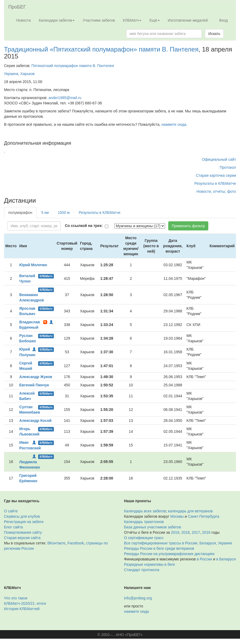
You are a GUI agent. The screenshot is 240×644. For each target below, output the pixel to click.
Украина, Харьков (19, 74)
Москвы (177, 516)
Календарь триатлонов (144, 522)
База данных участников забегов (153, 527)
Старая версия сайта (22, 538)
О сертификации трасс (144, 538)
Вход (223, 20)
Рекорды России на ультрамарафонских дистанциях (169, 554)
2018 (185, 532)
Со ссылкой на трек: (84, 226)
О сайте (11, 511)
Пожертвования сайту (23, 532)
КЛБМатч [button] (132, 20)
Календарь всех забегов (145, 511)
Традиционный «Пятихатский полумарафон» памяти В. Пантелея (101, 49)
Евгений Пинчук (34, 385)
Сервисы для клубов (22, 516)
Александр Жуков (36, 377)
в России (204, 559)
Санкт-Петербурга (204, 516)
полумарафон (20, 213)
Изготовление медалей (188, 20)
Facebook (76, 543)
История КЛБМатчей (22, 609)
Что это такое (16, 598)
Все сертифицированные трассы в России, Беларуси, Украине (178, 543)
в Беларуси (226, 559)
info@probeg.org (138, 598)
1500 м (64, 213)
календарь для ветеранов (190, 511)
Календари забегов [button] (57, 20)
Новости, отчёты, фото (216, 191)
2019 (175, 532)
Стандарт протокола (142, 570)
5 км (45, 213)
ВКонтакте (56, 543)
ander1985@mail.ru (65, 98)
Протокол (228, 167)
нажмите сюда (174, 124)
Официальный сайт (219, 159)
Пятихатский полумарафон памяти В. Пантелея (73, 66)
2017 (196, 532)
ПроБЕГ (17, 7)
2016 (206, 532)
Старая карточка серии (216, 175)
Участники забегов (99, 20)
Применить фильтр (188, 226)
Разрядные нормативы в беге (149, 564)
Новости (23, 20)
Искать (214, 34)
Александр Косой (35, 421)
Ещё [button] (155, 20)
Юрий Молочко (33, 265)
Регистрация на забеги (24, 522)
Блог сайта (13, 527)
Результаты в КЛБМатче (215, 183)
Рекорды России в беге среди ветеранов (159, 548)
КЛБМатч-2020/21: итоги (25, 603)
